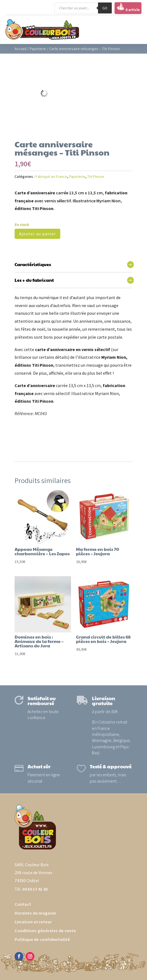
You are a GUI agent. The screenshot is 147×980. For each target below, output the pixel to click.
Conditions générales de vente (45, 931)
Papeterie (38, 49)
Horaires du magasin (35, 913)
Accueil (21, 49)
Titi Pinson (96, 176)
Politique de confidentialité (42, 939)
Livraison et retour (33, 922)
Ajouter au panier (37, 234)
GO (105, 8)
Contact (23, 904)
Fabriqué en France (51, 176)
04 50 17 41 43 (35, 889)
